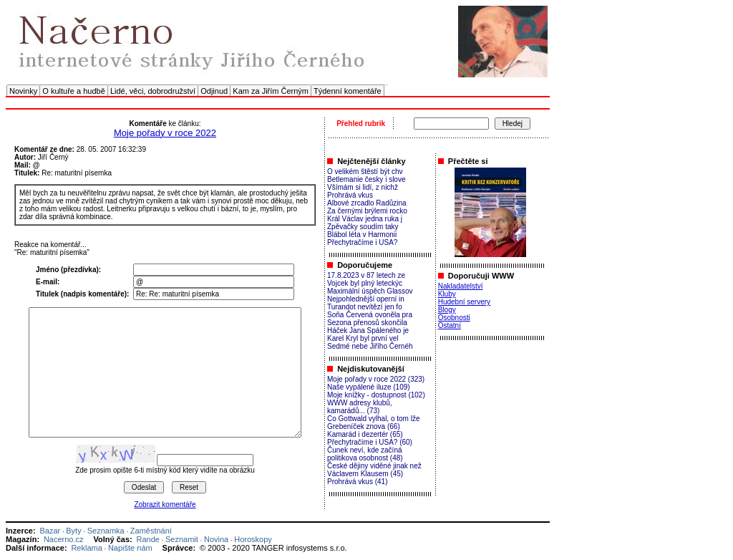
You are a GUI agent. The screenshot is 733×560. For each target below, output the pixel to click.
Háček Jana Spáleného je (368, 330)
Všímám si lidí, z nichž (363, 187)
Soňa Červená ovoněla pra (370, 315)
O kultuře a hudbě (73, 91)
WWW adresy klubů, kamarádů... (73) (360, 407)
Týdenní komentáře (348, 91)
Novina (216, 539)
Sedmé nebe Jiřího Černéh (370, 346)
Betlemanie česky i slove (366, 179)
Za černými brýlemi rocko (367, 211)
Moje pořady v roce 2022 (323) (376, 379)
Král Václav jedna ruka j (365, 219)
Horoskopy (253, 539)
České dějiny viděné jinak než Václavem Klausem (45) (374, 470)
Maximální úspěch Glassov (370, 291)
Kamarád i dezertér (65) (365, 434)
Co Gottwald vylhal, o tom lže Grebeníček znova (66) (374, 423)
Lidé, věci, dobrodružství (153, 91)
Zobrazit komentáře (165, 505)
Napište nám (130, 548)
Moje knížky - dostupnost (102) (376, 395)
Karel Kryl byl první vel (363, 338)
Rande (148, 539)
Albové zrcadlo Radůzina (367, 203)
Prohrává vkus (350, 195)
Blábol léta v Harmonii (362, 235)
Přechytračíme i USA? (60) (370, 442)
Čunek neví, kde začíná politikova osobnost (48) (365, 454)
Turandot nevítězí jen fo (365, 307)
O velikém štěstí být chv (365, 172)
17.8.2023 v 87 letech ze (366, 275)
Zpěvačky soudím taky (363, 227)
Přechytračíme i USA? (362, 242)
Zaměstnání (151, 531)
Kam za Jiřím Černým (271, 91)
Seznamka (106, 531)
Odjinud (214, 91)
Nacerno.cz (64, 539)
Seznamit (182, 539)
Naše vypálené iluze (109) (369, 387)
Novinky (23, 91)
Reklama (86, 548)
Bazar (50, 531)
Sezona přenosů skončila (367, 323)
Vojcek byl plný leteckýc (365, 283)
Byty (73, 531)
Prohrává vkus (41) (357, 482)
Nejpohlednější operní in (366, 299)
